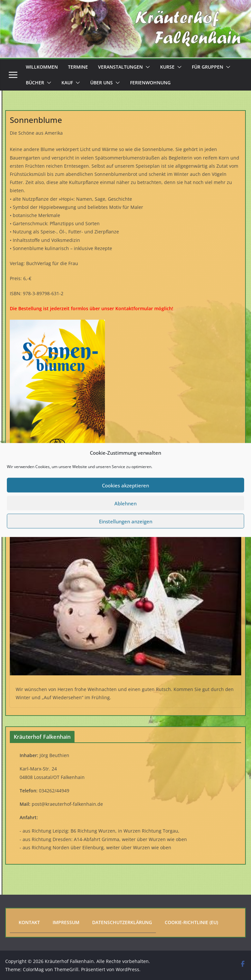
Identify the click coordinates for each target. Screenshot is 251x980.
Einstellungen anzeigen (126, 521)
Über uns (101, 83)
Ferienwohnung (150, 83)
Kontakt (29, 922)
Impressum (66, 922)
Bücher (35, 83)
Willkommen (42, 67)
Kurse (167, 67)
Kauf (67, 83)
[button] (146, 67)
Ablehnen (125, 503)
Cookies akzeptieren (125, 485)
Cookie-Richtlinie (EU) (191, 922)
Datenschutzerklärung (122, 922)
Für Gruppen (208, 67)
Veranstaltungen (120, 67)
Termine (78, 67)
